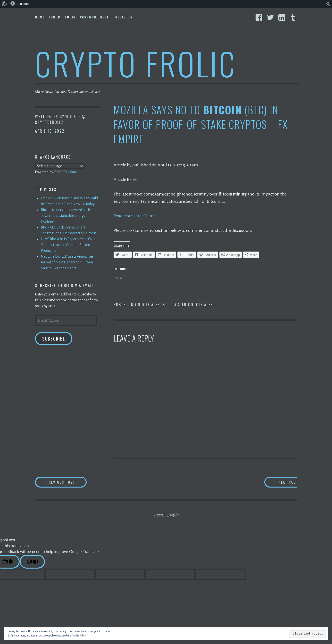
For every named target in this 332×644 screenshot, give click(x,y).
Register (124, 17)
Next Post (278, 482)
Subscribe (54, 339)
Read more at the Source (136, 216)
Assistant (20, 3)
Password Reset (96, 17)
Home (40, 17)
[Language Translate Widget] (60, 166)
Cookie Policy (79, 636)
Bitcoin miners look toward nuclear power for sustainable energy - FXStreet (67, 216)
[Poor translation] (32, 562)
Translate (66, 172)
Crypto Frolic (136, 63)
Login (70, 17)
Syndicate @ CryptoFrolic (60, 119)
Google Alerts (150, 305)
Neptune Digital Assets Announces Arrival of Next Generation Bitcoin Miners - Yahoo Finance (67, 262)
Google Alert (202, 305)
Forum (55, 17)
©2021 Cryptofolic (166, 516)
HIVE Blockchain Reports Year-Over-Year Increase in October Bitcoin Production (69, 245)
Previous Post (70, 482)
